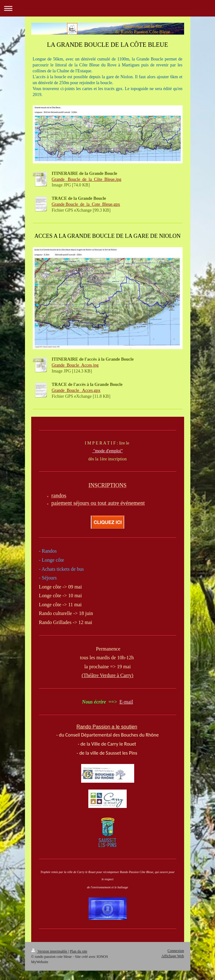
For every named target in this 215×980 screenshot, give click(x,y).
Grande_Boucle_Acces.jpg (75, 365)
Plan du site (79, 951)
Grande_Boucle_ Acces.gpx (76, 390)
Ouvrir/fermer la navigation (108, 8)
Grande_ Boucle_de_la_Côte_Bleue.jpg (87, 179)
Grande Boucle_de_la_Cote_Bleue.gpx (86, 204)
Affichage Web (173, 956)
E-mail (126, 702)
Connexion (176, 951)
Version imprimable (50, 951)
